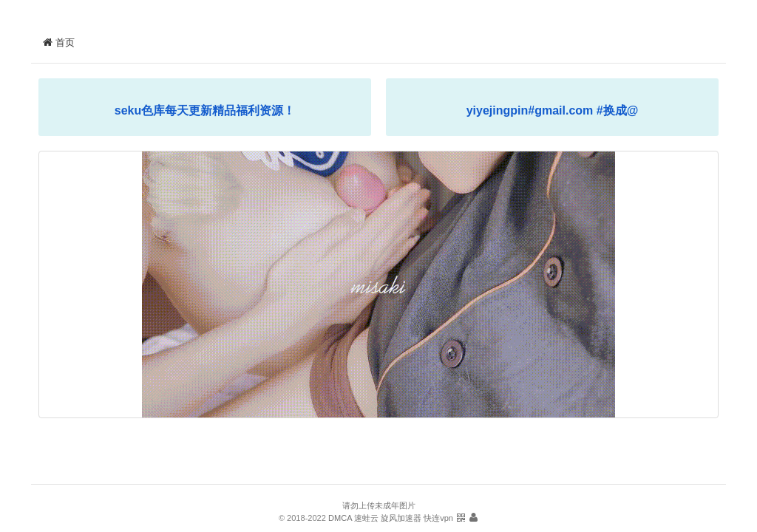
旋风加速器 (401, 518)
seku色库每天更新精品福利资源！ (205, 110)
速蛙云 (366, 518)
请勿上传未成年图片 (379, 505)
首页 (58, 42)
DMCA (340, 518)
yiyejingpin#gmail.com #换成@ (553, 110)
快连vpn (438, 518)
